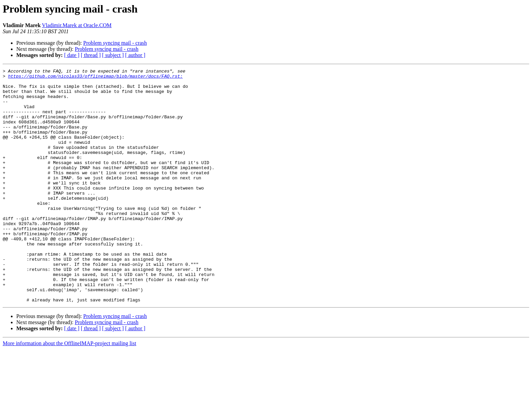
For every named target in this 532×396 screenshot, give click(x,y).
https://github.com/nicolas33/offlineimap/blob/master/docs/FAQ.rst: (96, 78)
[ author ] (135, 55)
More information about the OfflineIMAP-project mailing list (69, 390)
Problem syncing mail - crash (115, 43)
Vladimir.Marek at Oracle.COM (77, 25)
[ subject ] (113, 55)
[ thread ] (91, 55)
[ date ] (72, 55)
